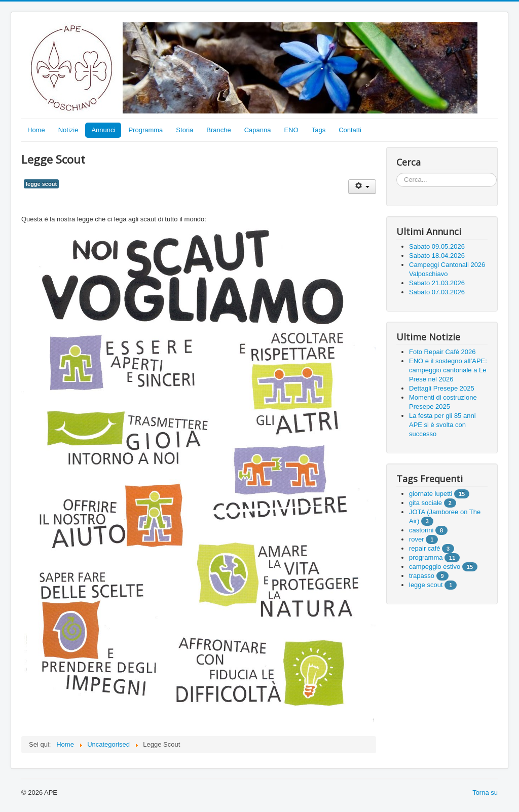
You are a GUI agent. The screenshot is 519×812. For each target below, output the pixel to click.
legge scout (41, 184)
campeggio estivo (435, 567)
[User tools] (362, 187)
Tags (319, 130)
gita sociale (425, 503)
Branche (218, 130)
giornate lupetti (431, 494)
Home (36, 130)
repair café (424, 548)
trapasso (422, 576)
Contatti (350, 130)
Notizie (68, 130)
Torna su (485, 792)
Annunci (103, 130)
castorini (421, 530)
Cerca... (397, 173)
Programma (145, 130)
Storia (184, 130)
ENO (291, 130)
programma (426, 557)
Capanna (258, 130)
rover (417, 539)
